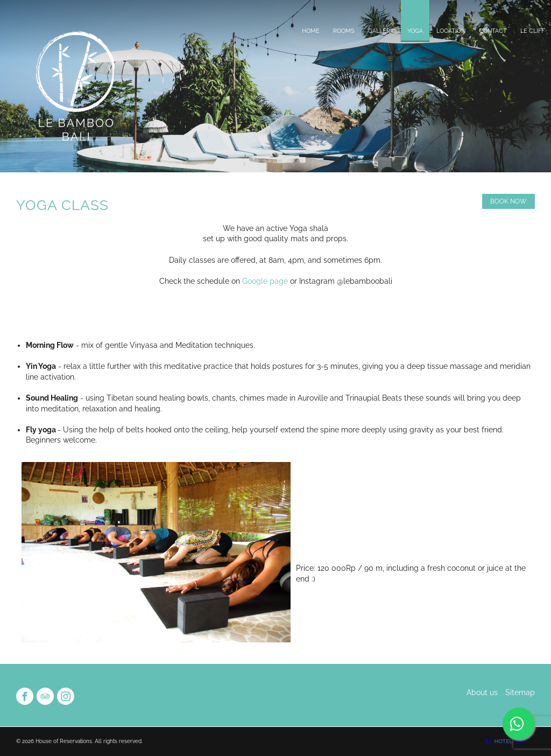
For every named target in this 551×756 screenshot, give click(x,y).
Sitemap (520, 692)
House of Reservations (64, 741)
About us (482, 692)
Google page (266, 281)
